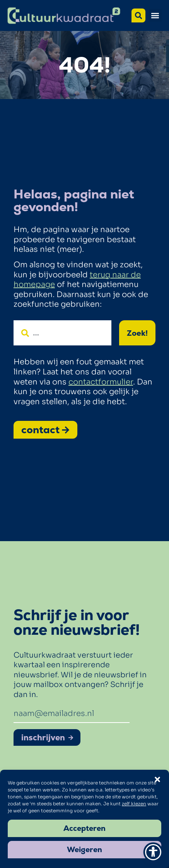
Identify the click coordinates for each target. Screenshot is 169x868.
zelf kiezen (134, 804)
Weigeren (84, 850)
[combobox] (62, 333)
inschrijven (47, 737)
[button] (155, 15)
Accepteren (84, 828)
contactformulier (101, 382)
